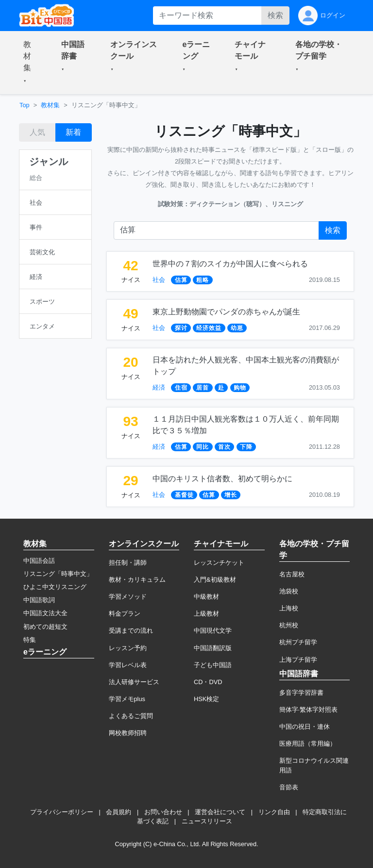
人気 (37, 132)
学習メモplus (127, 699)
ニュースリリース (207, 821)
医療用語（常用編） (308, 744)
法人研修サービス (134, 682)
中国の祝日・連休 (305, 727)
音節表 (289, 787)
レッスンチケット (219, 563)
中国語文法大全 (45, 613)
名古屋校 (292, 574)
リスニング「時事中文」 (58, 574)
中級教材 (206, 597)
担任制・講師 (128, 563)
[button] (31, 63)
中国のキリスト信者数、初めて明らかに (222, 479)
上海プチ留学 (298, 660)
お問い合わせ (163, 812)
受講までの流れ (131, 631)
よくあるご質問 (131, 716)
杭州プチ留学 (298, 642)
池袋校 (289, 591)
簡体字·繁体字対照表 (309, 710)
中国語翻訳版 (213, 648)
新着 (73, 132)
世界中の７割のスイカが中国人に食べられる (230, 264)
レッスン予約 (128, 648)
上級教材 (206, 614)
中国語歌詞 (39, 600)
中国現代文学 (213, 631)
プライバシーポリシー (62, 812)
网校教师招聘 (128, 733)
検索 (275, 15)
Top (25, 105)
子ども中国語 (213, 665)
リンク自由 (274, 812)
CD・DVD (208, 682)
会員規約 (119, 812)
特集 (30, 640)
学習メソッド (128, 597)
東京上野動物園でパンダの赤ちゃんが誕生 (226, 312)
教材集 (50, 105)
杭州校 (289, 625)
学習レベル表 (128, 665)
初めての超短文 (45, 627)
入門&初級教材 (215, 580)
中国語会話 (39, 561)
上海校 (289, 608)
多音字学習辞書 (301, 693)
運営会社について (220, 812)
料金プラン (125, 614)
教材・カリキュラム (137, 580)
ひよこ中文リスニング (55, 587)
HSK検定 (206, 699)
